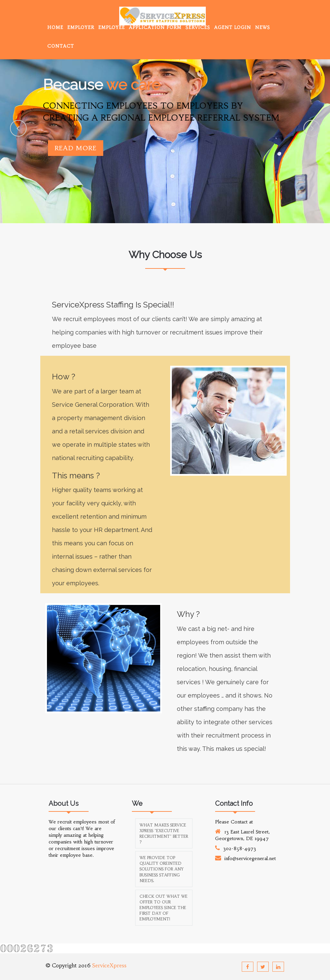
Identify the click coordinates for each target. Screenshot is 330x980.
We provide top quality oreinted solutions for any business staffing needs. (162, 869)
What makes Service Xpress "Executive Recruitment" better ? (164, 833)
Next (312, 128)
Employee (112, 27)
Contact (61, 46)
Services (198, 27)
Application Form (155, 27)
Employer (81, 27)
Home (55, 27)
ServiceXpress (109, 965)
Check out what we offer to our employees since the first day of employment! (164, 908)
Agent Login (233, 27)
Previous (18, 128)
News (263, 27)
